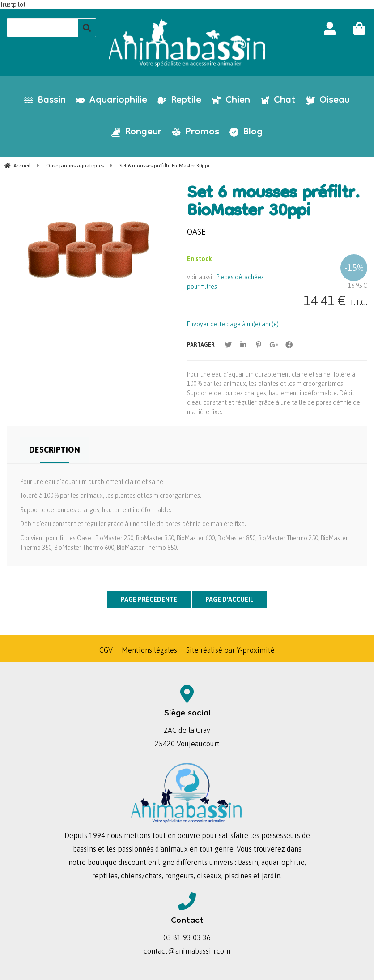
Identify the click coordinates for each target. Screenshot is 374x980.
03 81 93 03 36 (187, 937)
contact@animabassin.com (187, 951)
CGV (106, 650)
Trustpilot (13, 4)
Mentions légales (149, 650)
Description (55, 450)
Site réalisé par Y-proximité (230, 650)
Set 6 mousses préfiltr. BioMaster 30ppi (273, 203)
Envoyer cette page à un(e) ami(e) (233, 324)
